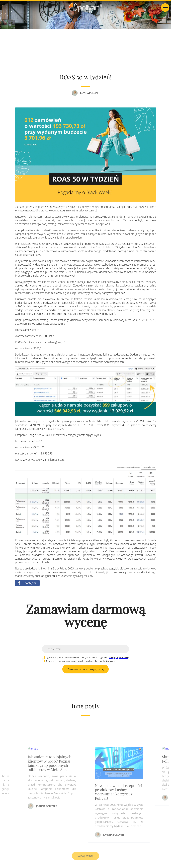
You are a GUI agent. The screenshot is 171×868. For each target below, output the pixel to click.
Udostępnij (27, 583)
